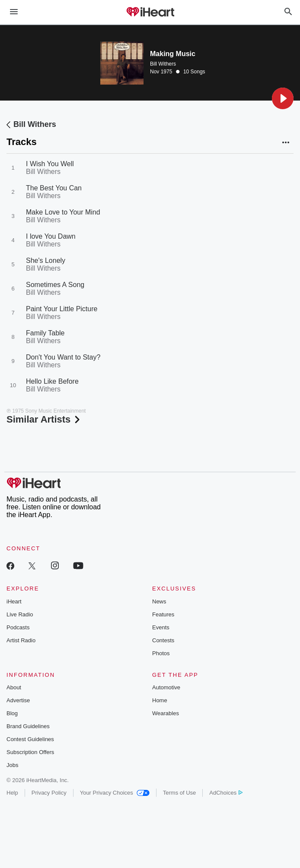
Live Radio (20, 614)
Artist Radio (21, 640)
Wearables (166, 713)
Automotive (166, 687)
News (159, 601)
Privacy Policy (49, 793)
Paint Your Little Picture (62, 309)
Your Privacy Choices (115, 793)
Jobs (12, 765)
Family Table (45, 333)
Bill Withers (163, 64)
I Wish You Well (50, 164)
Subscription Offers (30, 752)
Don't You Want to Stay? (63, 357)
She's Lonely (46, 260)
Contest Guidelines (30, 739)
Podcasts (18, 627)
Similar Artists (44, 419)
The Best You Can (54, 188)
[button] (283, 98)
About (14, 687)
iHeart (14, 601)
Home (160, 700)
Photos (161, 653)
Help (12, 793)
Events (161, 627)
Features (163, 614)
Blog (12, 713)
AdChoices (226, 793)
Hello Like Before (52, 381)
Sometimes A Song (55, 285)
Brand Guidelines (28, 726)
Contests (163, 640)
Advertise (18, 700)
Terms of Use (180, 793)
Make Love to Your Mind (63, 212)
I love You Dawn (51, 236)
